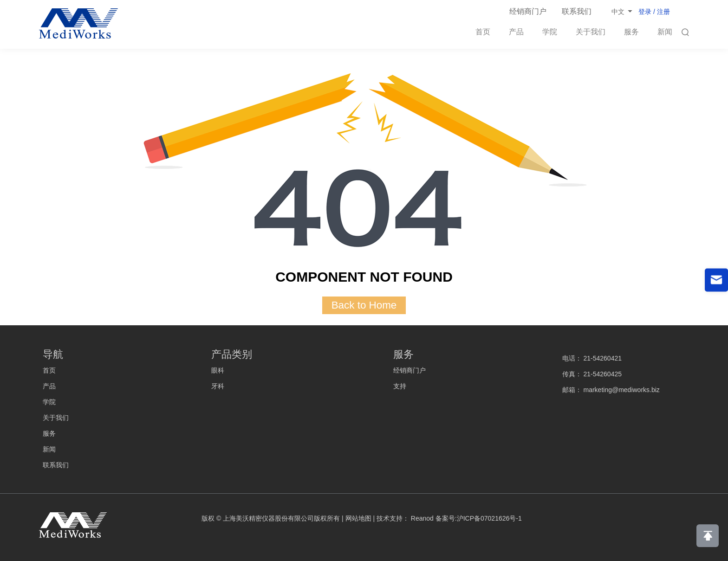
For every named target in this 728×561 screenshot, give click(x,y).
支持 (400, 386)
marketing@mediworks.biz (621, 390)
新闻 (665, 32)
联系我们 (577, 11)
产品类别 (232, 354)
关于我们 (591, 32)
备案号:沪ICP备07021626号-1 (479, 518)
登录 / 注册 (654, 12)
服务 (631, 32)
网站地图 (358, 518)
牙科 (218, 386)
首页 (483, 32)
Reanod (422, 518)
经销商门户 (528, 11)
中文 (618, 12)
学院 (550, 32)
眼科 (218, 370)
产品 (516, 32)
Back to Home (364, 305)
